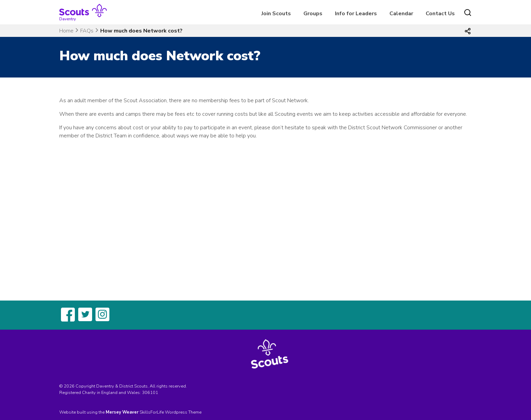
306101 (150, 393)
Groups (313, 14)
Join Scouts (276, 14)
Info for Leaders (356, 14)
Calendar (401, 14)
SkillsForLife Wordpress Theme (171, 412)
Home (66, 31)
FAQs (87, 31)
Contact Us (440, 14)
